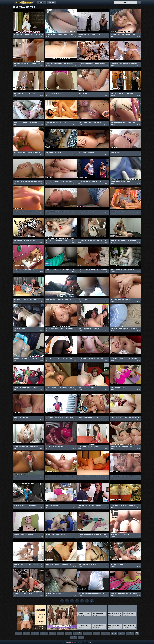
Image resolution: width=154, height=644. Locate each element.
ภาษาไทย (130, 633)
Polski (96, 633)
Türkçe (69, 633)
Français (35, 633)
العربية (81, 637)
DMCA (90, 642)
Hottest (52, 2)
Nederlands (88, 633)
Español (61, 633)
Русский (52, 633)
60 (92, 601)
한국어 (121, 633)
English (18, 633)
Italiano (44, 633)
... (77, 601)
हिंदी (137, 633)
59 (87, 601)
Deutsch (27, 633)
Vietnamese (105, 633)
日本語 (114, 633)
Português (77, 633)
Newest (42, 2)
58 (82, 601)
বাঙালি (73, 637)
